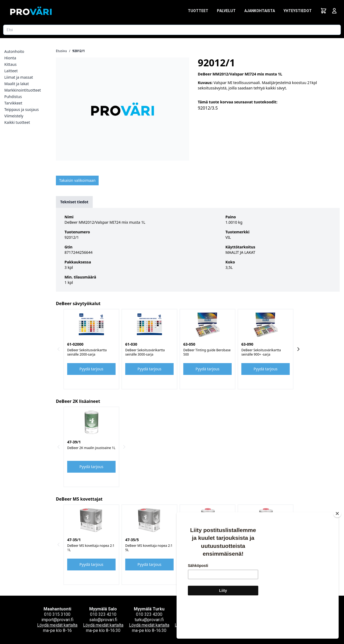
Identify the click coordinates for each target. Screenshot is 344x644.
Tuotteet (198, 11)
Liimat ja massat (19, 77)
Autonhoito (14, 51)
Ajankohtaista (260, 11)
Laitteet (11, 71)
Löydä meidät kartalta (57, 625)
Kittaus (10, 64)
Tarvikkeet (13, 103)
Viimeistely (14, 116)
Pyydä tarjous (92, 369)
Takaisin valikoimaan (77, 180)
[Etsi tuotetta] (172, 30)
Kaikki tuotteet (17, 122)
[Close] (337, 545)
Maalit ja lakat (17, 84)
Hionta (10, 58)
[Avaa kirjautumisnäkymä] (334, 11)
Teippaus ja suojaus (21, 109)
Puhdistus (13, 97)
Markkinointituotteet (23, 90)
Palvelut (226, 11)
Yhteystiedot (298, 11)
